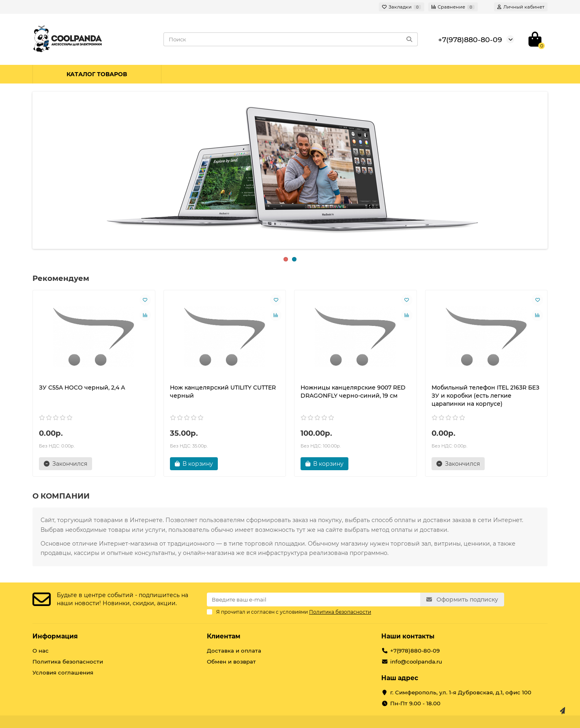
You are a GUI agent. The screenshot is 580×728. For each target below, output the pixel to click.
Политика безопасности (68, 662)
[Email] (314, 600)
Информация (55, 636)
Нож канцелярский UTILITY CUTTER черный (223, 392)
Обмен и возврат (231, 662)
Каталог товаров (97, 74)
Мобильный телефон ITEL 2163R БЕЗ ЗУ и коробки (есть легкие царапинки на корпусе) (485, 396)
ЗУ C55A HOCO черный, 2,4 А (82, 388)
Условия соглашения (63, 672)
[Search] (291, 39)
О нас (41, 651)
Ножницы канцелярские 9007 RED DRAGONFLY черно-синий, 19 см (353, 392)
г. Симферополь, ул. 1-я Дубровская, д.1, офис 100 (461, 692)
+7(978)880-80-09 (470, 40)
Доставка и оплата (234, 651)
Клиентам (224, 636)
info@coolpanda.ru (416, 662)
